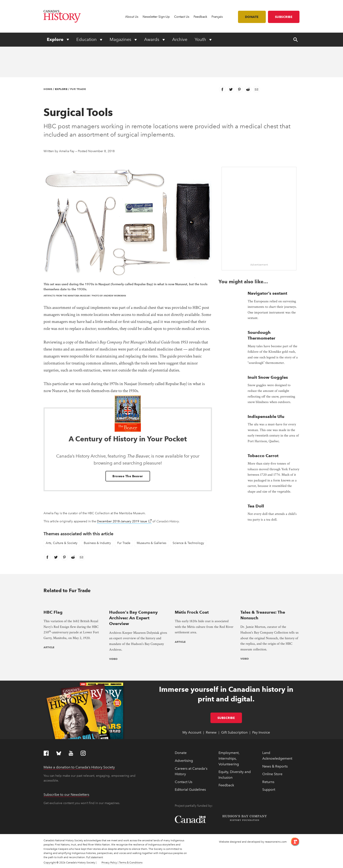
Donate (252, 17)
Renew (211, 732)
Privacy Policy (109, 863)
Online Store (272, 774)
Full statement (95, 857)
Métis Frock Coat (192, 612)
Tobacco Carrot (263, 456)
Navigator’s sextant (267, 293)
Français (217, 17)
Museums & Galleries (151, 543)
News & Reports (275, 766)
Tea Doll (256, 506)
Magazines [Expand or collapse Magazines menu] (121, 39)
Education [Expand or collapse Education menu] (87, 39)
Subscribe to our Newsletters (66, 795)
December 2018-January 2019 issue (124, 521)
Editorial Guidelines (190, 790)
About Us (132, 17)
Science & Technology (188, 543)
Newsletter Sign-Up (156, 17)
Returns (268, 782)
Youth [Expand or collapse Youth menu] (201, 39)
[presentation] (73, 603)
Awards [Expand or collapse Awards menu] (152, 39)
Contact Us (182, 17)
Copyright (50, 863)
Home (48, 89)
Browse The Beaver (128, 476)
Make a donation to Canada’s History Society (79, 767)
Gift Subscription (234, 732)
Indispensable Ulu (266, 416)
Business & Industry (97, 543)
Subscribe (284, 17)
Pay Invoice (261, 732)
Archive (180, 39)
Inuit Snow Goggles (268, 377)
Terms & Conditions (131, 863)
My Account (192, 732)
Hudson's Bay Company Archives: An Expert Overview (133, 618)
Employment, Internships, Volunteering (229, 758)
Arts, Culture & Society (62, 543)
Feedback (200, 17)
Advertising (184, 761)
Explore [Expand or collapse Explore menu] (56, 39)
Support (269, 790)
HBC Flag (53, 612)
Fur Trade (78, 89)
